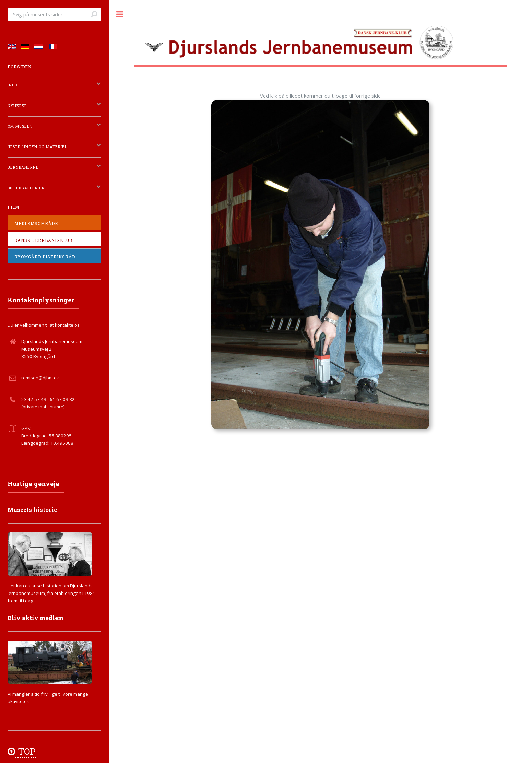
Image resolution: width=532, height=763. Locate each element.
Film (13, 207)
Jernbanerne (23, 167)
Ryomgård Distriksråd (45, 257)
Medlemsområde (36, 224)
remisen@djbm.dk (40, 378)
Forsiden (20, 67)
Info (12, 85)
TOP (26, 751)
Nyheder (17, 106)
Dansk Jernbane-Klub (43, 240)
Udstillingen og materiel (37, 147)
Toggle (120, 14)
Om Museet (20, 126)
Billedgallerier (26, 188)
